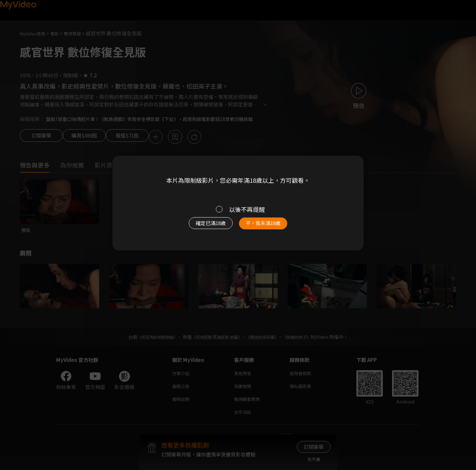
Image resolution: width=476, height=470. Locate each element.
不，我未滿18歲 (270, 226)
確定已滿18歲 (203, 226)
